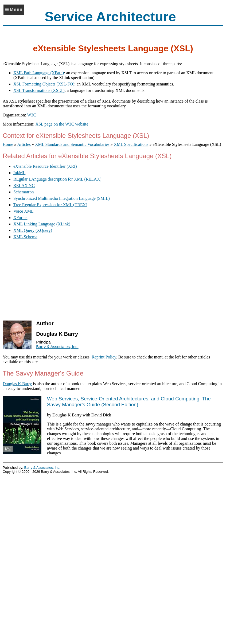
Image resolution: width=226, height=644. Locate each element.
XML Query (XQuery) (33, 230)
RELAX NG (24, 186)
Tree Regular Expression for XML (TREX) (50, 205)
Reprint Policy (104, 357)
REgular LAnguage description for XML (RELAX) (57, 179)
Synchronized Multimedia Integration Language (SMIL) (62, 198)
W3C (32, 115)
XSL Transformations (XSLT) (39, 90)
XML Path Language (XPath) (39, 73)
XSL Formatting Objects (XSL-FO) (44, 84)
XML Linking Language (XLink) (42, 224)
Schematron (24, 192)
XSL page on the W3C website (62, 124)
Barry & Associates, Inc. (57, 347)
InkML (19, 173)
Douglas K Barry (17, 384)
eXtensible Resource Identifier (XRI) (45, 166)
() (129, 402)
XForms (20, 218)
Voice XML (24, 211)
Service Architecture (110, 17)
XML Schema (25, 237)
